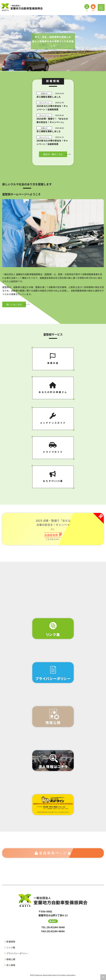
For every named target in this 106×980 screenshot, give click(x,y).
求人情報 (11, 965)
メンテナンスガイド (53, 419)
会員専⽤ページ (53, 853)
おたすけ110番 (53, 477)
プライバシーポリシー (17, 953)
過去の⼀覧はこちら (53, 154)
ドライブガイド (53, 448)
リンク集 (11, 947)
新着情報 (11, 942)
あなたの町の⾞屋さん (53, 388)
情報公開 (11, 959)
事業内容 (53, 359)
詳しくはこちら (14, 304)
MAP (53, 921)
